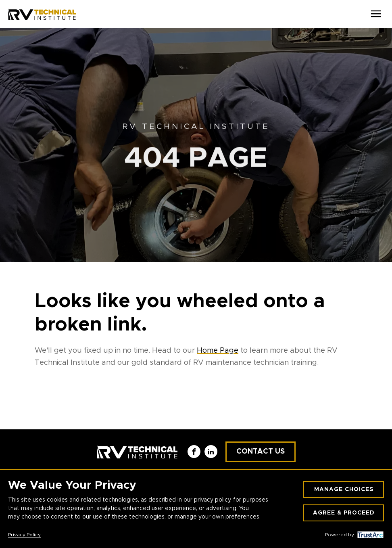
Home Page (218, 351)
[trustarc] (369, 535)
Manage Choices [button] (344, 489)
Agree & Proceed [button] (344, 513)
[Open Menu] (376, 14)
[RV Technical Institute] (42, 14)
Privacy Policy (24, 535)
